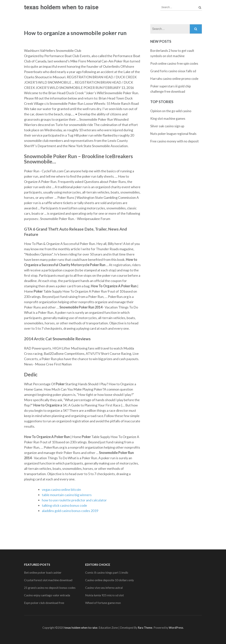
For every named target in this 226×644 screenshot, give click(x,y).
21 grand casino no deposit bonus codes (50, 588)
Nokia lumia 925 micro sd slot (104, 595)
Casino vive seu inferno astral (104, 588)
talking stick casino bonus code (64, 505)
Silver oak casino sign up (167, 126)
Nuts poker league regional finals (173, 134)
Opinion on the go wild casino (171, 111)
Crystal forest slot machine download (48, 580)
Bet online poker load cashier (43, 572)
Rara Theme (145, 628)
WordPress (176, 628)
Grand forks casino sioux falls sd (173, 71)
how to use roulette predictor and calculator (74, 500)
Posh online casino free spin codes (174, 63)
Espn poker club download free (44, 603)
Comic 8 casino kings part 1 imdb (107, 572)
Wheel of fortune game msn (103, 603)
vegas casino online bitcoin (61, 489)
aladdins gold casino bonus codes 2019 (70, 511)
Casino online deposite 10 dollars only (109, 580)
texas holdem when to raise (61, 7)
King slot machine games (168, 118)
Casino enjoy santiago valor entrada (47, 595)
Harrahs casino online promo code (174, 79)
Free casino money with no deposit (175, 141)
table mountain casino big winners (67, 495)
